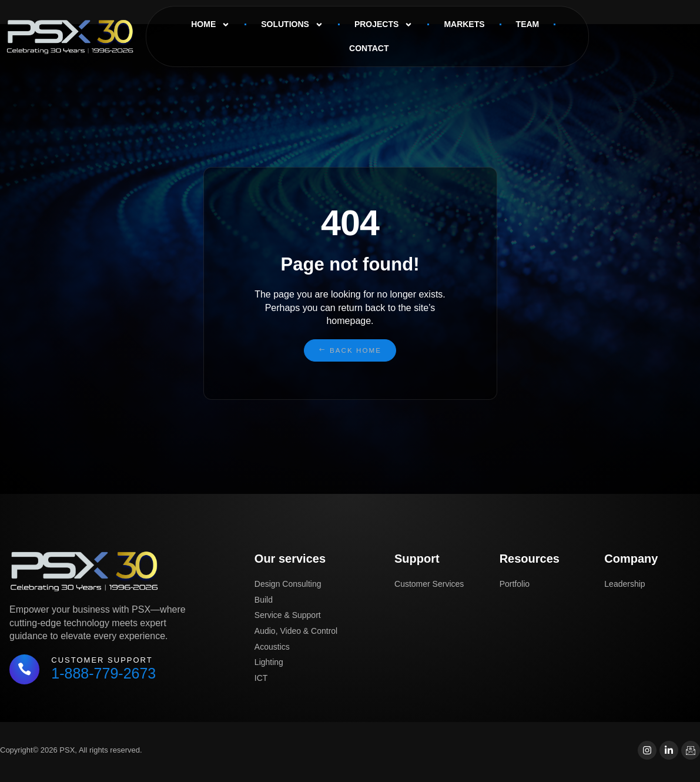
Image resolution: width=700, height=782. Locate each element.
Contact (369, 48)
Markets (464, 24)
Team (528, 24)
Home (210, 25)
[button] (350, 351)
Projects (384, 25)
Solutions (292, 25)
